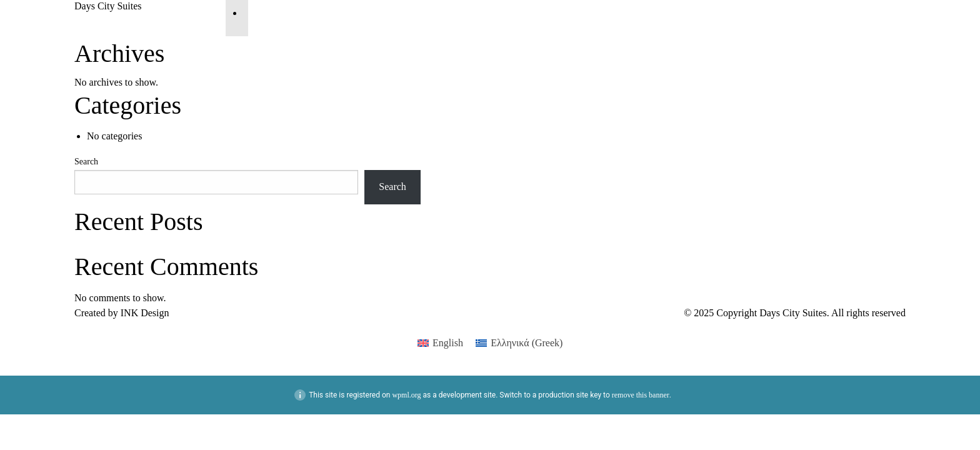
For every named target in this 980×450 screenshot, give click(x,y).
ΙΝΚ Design (145, 313)
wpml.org (406, 395)
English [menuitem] (448, 343)
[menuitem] (440, 343)
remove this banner (641, 395)
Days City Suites (108, 6)
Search (86, 162)
